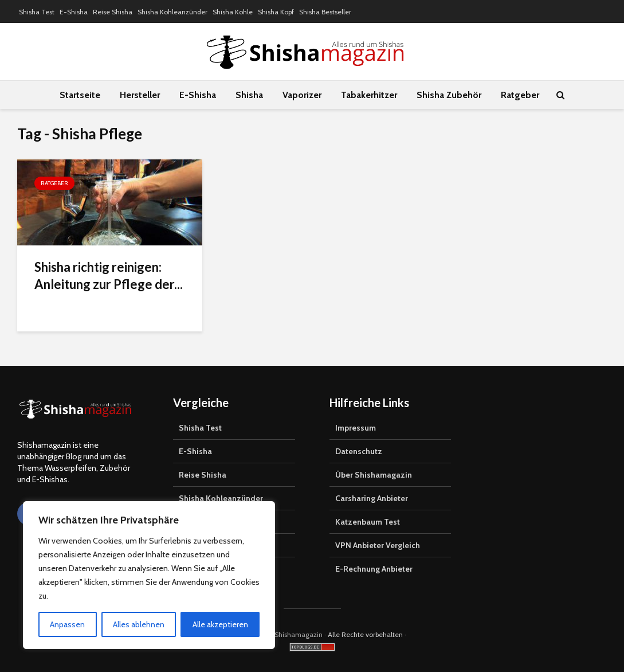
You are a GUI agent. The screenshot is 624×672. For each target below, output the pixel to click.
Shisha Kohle (233, 12)
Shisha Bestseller (325, 12)
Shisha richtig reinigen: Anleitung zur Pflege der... (109, 276)
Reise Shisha (113, 12)
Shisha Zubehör (449, 95)
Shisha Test (37, 12)
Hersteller (140, 95)
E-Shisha (74, 12)
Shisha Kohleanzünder (172, 12)
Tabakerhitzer (369, 95)
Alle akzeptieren (220, 624)
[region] (149, 575)
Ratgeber (520, 95)
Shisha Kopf (276, 12)
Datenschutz (359, 451)
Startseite (80, 95)
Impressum (356, 428)
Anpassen (67, 624)
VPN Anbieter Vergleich (378, 545)
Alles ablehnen (139, 624)
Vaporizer (302, 95)
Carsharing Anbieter (372, 498)
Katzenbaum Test (368, 522)
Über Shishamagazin (374, 475)
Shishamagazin (299, 634)
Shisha (249, 95)
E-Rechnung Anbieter (374, 569)
